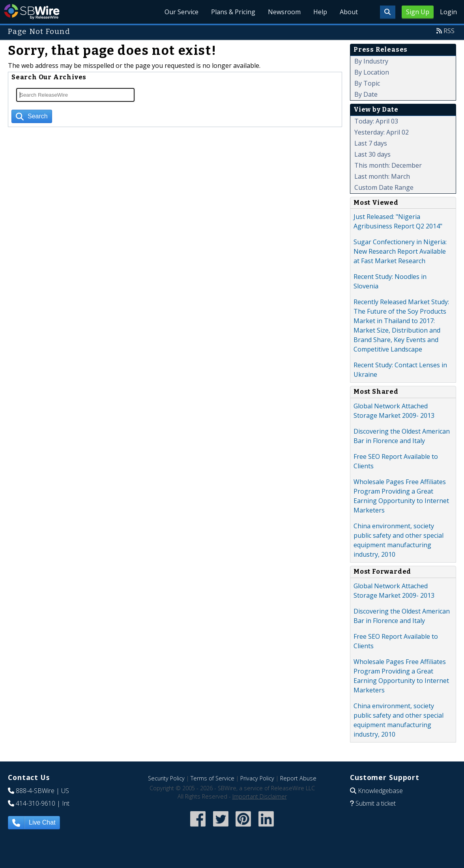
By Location (372, 72)
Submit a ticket (376, 803)
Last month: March (382, 176)
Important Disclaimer (260, 796)
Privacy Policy (257, 778)
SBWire (32, 12)
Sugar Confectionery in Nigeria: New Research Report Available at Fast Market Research (400, 251)
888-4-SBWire (35, 791)
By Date (366, 94)
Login (448, 12)
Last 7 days (371, 143)
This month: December (388, 165)
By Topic (367, 83)
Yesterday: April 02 (382, 132)
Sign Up (418, 12)
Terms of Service (212, 778)
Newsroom (284, 12)
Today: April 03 (376, 121)
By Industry (371, 61)
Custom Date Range (384, 187)
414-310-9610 (36, 803)
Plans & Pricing (233, 12)
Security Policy (166, 778)
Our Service (181, 12)
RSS (449, 31)
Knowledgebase (380, 791)
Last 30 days (372, 154)
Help (320, 12)
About (349, 12)
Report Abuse (298, 778)
